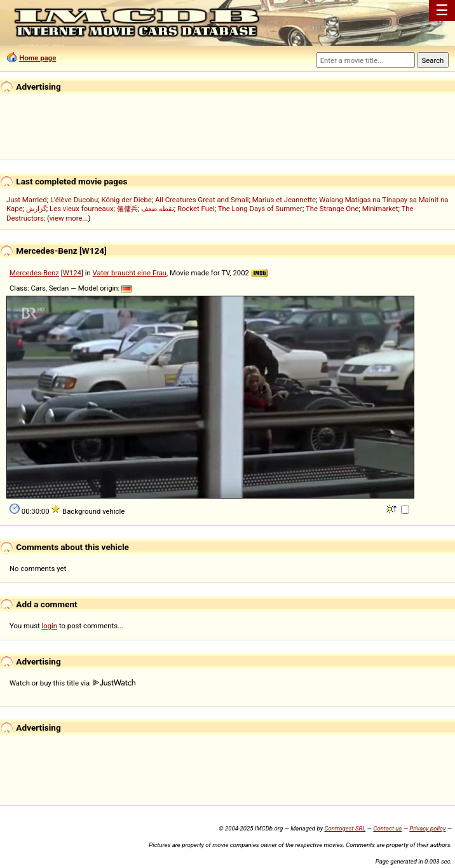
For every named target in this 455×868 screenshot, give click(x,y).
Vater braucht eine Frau (130, 273)
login (50, 626)
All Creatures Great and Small (202, 200)
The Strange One (332, 209)
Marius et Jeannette (284, 200)
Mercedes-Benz (34, 273)
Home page (37, 58)
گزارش (36, 209)
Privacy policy (427, 828)
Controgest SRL (345, 828)
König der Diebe (127, 200)
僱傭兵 (127, 209)
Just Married (27, 200)
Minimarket (380, 209)
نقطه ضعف (158, 209)
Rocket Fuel (196, 209)
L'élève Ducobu (74, 200)
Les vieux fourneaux (81, 209)
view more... (69, 218)
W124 (72, 273)
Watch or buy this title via (72, 683)
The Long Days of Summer (260, 209)
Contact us (387, 828)
